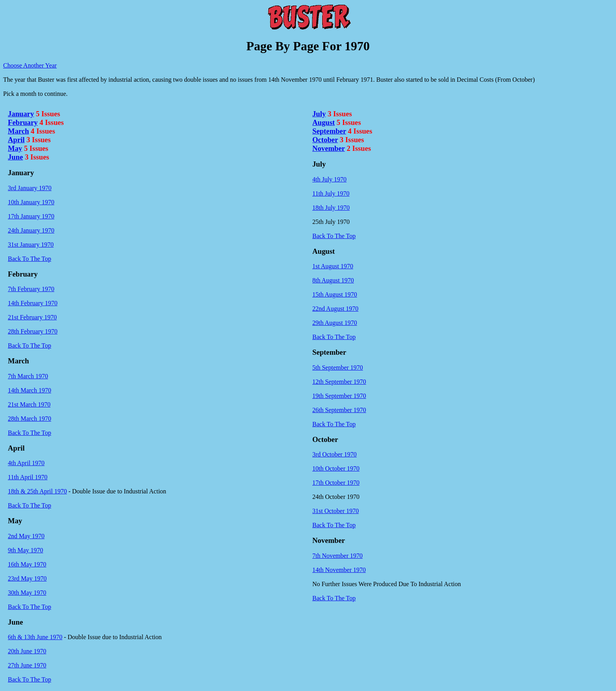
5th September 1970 (338, 367)
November (329, 148)
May (15, 148)
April (16, 140)
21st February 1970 (32, 317)
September (329, 131)
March (18, 131)
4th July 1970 (329, 179)
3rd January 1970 (30, 188)
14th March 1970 (29, 390)
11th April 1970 (28, 477)
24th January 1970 (31, 230)
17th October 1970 (336, 483)
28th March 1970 (29, 419)
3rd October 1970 (335, 454)
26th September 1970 (339, 410)
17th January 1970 (31, 216)
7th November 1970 (337, 556)
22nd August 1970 (335, 309)
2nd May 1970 (26, 536)
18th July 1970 (331, 208)
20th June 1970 (27, 651)
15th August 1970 (335, 294)
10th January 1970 (31, 202)
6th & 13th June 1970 (35, 637)
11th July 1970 (331, 193)
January (21, 114)
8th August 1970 (333, 280)
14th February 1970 (33, 303)
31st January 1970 (31, 245)
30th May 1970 (27, 593)
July (319, 114)
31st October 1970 (335, 511)
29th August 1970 (335, 323)
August (324, 122)
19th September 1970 (339, 396)
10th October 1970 (336, 468)
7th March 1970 (28, 376)
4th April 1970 (26, 463)
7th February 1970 (31, 289)
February (23, 122)
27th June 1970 (27, 665)
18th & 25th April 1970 (37, 491)
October (325, 140)
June (15, 157)
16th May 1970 (27, 564)
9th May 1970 (26, 550)
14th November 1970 (339, 570)
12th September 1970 (339, 382)
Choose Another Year (30, 65)
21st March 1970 (29, 404)
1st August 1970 (333, 266)
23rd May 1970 (27, 578)
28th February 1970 (33, 331)
